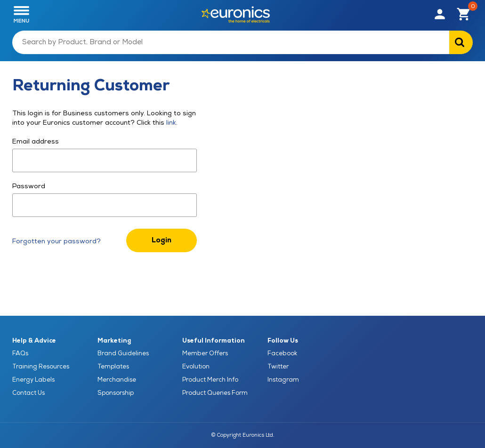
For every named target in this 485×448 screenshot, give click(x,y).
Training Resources (41, 367)
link (170, 123)
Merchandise (117, 380)
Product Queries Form (215, 393)
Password (29, 186)
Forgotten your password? (57, 241)
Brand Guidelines (123, 353)
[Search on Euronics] (461, 42)
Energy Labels (33, 380)
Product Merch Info (210, 380)
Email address (36, 141)
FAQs (20, 353)
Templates (113, 367)
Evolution (196, 367)
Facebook (282, 353)
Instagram (283, 380)
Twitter (278, 367)
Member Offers (205, 353)
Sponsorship (116, 393)
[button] (440, 14)
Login (162, 240)
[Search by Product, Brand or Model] (231, 42)
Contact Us (28, 393)
